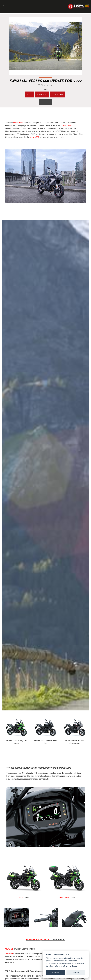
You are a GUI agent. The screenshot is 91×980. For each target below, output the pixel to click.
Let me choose (71, 966)
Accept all (56, 972)
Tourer (21, 897)
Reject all (76, 972)
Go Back (46, 102)
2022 (29, 94)
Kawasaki (42, 94)
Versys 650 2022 (44, 940)
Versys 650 (58, 94)
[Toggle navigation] (3, 6)
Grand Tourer (67, 125)
